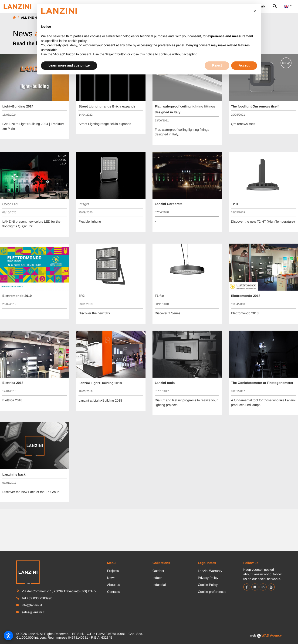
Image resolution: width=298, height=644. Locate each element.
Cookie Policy (208, 585)
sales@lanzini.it (33, 612)
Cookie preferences (212, 592)
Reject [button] (217, 65)
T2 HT (235, 204)
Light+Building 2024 (18, 106)
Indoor (157, 578)
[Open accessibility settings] (8, 636)
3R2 (81, 296)
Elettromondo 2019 (17, 296)
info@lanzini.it (32, 605)
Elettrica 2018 (13, 383)
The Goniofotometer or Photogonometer (262, 383)
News (111, 578)
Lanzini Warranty (210, 571)
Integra (84, 204)
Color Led (10, 204)
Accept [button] (244, 65)
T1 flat (160, 296)
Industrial (159, 585)
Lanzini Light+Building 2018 (100, 383)
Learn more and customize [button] (69, 65)
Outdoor (158, 571)
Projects (113, 571)
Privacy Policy (208, 578)
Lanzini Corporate (169, 204)
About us (113, 585)
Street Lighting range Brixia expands (107, 106)
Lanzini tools (165, 383)
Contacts (113, 592)
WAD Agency (272, 635)
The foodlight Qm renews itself (255, 106)
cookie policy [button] (77, 41)
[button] (255, 11)
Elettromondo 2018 (246, 296)
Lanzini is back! (14, 474)
